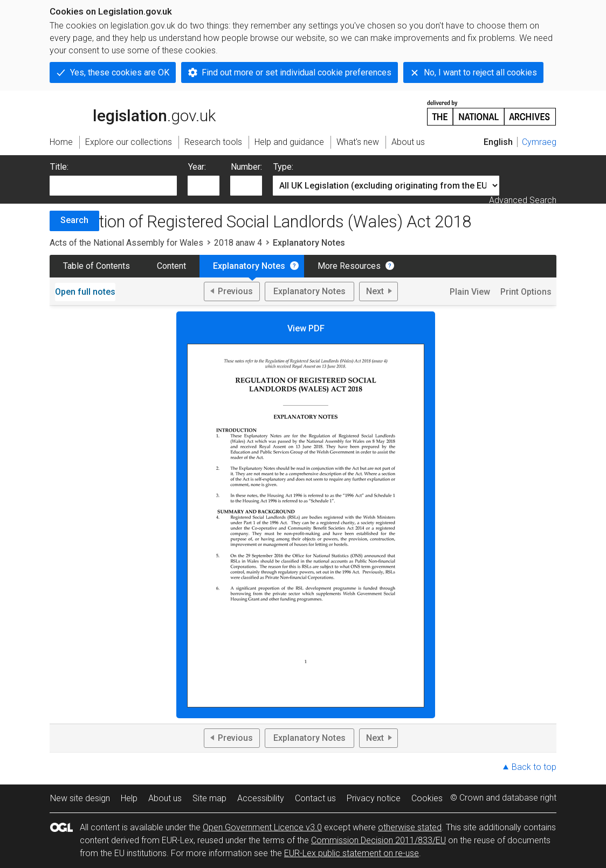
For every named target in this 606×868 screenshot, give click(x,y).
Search (74, 220)
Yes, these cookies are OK (120, 72)
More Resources (349, 266)
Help (129, 798)
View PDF (306, 515)
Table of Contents (97, 266)
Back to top (534, 767)
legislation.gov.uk (133, 112)
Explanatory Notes (249, 266)
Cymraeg (539, 142)
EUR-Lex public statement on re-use (352, 853)
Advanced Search (523, 200)
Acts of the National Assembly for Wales (126, 243)
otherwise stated (410, 827)
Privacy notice (374, 798)
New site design (80, 798)
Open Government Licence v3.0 (262, 827)
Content (171, 266)
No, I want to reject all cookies (480, 72)
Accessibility (261, 798)
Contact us (315, 798)
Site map (209, 798)
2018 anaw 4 (238, 243)
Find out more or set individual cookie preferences (297, 72)
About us (165, 798)
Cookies (427, 798)
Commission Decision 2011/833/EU (378, 840)
